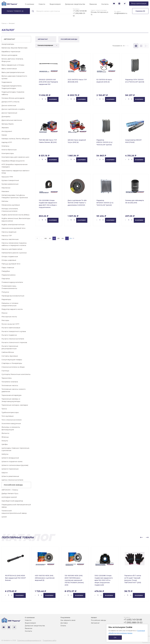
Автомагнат (95, 623)
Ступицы (5, 371)
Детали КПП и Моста (10, 102)
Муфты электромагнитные (13, 225)
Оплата (63, 626)
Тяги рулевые (8, 416)
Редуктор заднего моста (12, 309)
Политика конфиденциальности (29, 640)
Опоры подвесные (10, 256)
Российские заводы (98, 620)
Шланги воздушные (10, 458)
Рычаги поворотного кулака (14, 331)
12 (124, 46)
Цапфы (5, 444)
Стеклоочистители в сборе (13, 367)
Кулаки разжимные (10, 184)
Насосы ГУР (7, 236)
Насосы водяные (9, 232)
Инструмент (7, 131)
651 (50, 238)
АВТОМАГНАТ (9, 39)
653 (59, 238)
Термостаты (7, 378)
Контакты (105, 4)
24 (126, 46)
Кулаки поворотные (10, 180)
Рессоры (5, 320)
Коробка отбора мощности (13, 161)
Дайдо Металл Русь (10, 493)
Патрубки (6, 271)
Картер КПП (7, 142)
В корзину (53, 99)
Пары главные (8, 268)
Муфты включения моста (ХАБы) (15, 215)
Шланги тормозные (10, 469)
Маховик (5, 191)
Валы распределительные (13, 72)
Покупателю (65, 618)
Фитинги (5, 433)
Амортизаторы (8, 44)
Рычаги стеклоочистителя (13, 339)
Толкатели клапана (10, 382)
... (41, 238)
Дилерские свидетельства (75, 4)
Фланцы (5, 437)
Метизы (5, 201)
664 (71, 238)
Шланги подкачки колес (12, 461)
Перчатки (6, 279)
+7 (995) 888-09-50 (79, 15)
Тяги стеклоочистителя (12, 420)
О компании (30, 4)
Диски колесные (9, 105)
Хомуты (5, 441)
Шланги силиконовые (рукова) (15, 465)
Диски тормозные (9, 113)
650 (46, 238)
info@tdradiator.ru (121, 13)
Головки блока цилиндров (13, 98)
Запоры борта (7, 124)
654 (63, 238)
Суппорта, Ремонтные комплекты (16, 374)
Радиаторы (6, 299)
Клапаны (5, 146)
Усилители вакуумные (11, 423)
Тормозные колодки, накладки (15, 405)
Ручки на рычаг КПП (10, 324)
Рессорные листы (9, 317)
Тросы (4, 409)
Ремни (4, 313)
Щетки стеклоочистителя (12, 480)
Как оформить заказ (68, 620)
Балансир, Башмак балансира (14, 48)
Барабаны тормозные (11, 52)
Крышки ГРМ (7, 177)
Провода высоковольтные (13, 296)
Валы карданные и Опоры (13, 65)
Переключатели (9, 275)
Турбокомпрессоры (10, 412)
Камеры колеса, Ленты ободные (15, 139)
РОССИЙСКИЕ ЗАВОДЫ (13, 485)
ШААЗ (4, 517)
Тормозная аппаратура (11, 395)
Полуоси (5, 292)
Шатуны (5, 454)
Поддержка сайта (49, 640)
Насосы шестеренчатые (12, 249)
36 (128, 46)
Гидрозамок (7, 82)
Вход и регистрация (139, 3)
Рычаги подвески (9, 335)
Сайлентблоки (8, 352)
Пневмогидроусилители (12, 282)
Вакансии (93, 4)
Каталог (94, 618)
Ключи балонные (9, 150)
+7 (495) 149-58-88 (80, 11)
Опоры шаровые (9, 260)
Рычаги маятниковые (11, 328)
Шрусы (5, 473)
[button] (141, 537)
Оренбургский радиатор (12, 501)
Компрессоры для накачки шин (15, 157)
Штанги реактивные (10, 476)
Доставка (64, 623)
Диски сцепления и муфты (13, 109)
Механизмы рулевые (11, 205)
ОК (115, 637)
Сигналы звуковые (10, 356)
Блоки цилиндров (9, 55)
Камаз (4, 135)
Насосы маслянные (10, 239)
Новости (42, 4)
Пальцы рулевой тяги (11, 264)
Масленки (6, 188)
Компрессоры (8, 153)
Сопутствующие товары (12, 360)
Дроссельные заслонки (12, 120)
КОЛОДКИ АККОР (9, 497)
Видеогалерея (55, 4)
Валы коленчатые (9, 69)
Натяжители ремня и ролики (14, 253)
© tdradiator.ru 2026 (9, 640)
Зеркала (5, 128)
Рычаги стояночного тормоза (14, 342)
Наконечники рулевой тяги (13, 228)
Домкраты (6, 116)
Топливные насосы (10, 385)
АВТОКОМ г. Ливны (10, 490)
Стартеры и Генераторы (12, 363)
